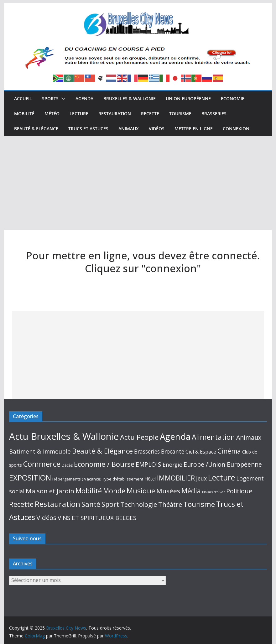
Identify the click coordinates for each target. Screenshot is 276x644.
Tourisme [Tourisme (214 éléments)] (199, 504)
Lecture (79, 114)
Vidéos (157, 129)
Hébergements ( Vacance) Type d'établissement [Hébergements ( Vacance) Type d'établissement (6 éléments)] (98, 479)
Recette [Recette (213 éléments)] (21, 504)
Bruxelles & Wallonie (130, 99)
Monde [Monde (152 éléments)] (114, 491)
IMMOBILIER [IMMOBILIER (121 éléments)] (176, 478)
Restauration (115, 114)
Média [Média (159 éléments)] (191, 491)
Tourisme (180, 114)
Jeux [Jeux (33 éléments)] (201, 478)
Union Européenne (188, 99)
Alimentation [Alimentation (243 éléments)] (213, 437)
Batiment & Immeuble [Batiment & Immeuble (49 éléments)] (40, 451)
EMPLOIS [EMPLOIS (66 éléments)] (148, 464)
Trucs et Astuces (88, 129)
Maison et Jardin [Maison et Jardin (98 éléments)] (50, 491)
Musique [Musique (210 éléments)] (141, 491)
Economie (233, 99)
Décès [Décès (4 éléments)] (67, 465)
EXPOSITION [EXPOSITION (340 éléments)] (30, 478)
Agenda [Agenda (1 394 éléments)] (175, 436)
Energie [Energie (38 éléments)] (172, 465)
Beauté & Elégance (36, 129)
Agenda (84, 99)
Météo (52, 114)
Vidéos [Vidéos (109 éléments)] (46, 517)
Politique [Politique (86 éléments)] (239, 491)
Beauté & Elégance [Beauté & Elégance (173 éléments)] (102, 451)
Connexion (236, 129)
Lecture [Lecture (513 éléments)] (221, 477)
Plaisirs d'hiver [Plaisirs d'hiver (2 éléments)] (214, 492)
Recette (150, 114)
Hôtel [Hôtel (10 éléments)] (150, 479)
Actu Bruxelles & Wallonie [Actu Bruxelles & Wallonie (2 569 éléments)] (64, 436)
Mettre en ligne (194, 129)
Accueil (23, 99)
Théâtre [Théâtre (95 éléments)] (170, 504)
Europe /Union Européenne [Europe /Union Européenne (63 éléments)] (223, 465)
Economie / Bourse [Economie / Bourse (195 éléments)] (104, 464)
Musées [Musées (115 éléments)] (168, 491)
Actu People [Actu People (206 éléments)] (139, 437)
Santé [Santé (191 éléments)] (91, 504)
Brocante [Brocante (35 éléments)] (173, 451)
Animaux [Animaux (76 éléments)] (249, 437)
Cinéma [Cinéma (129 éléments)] (229, 451)
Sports (50, 99)
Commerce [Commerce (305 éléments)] (42, 464)
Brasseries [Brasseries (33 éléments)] (147, 451)
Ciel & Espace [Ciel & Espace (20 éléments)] (201, 452)
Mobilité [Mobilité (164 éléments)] (89, 491)
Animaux (129, 129)
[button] (62, 99)
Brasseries (214, 114)
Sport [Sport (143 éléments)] (110, 504)
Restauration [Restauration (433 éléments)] (57, 504)
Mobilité (24, 114)
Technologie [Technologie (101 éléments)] (139, 504)
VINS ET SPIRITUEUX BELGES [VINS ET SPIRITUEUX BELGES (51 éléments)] (97, 518)
